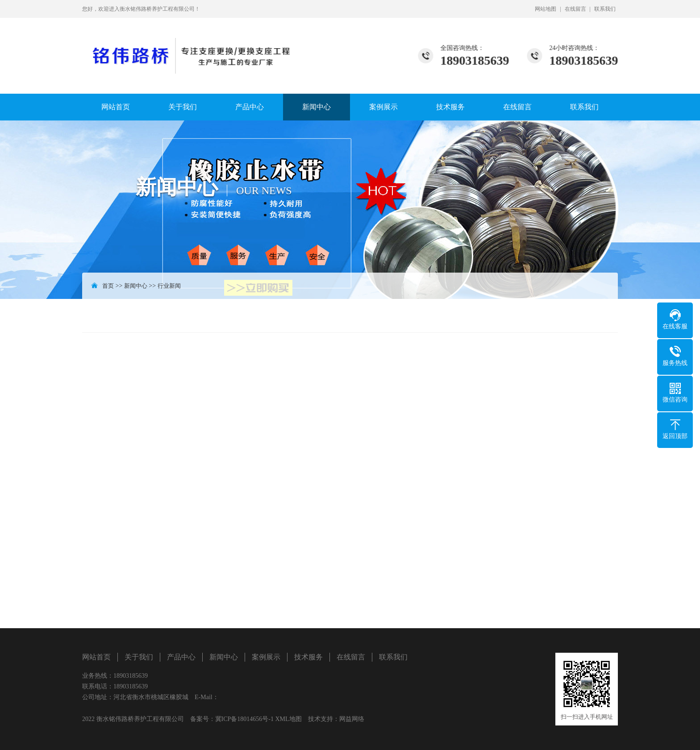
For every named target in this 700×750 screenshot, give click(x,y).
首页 (108, 286)
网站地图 (546, 9)
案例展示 (383, 107)
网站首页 (116, 107)
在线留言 (575, 9)
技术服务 (450, 107)
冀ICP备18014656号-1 (244, 719)
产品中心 (250, 107)
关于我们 (183, 107)
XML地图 (288, 719)
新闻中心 (317, 107)
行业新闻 (169, 286)
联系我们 (605, 9)
